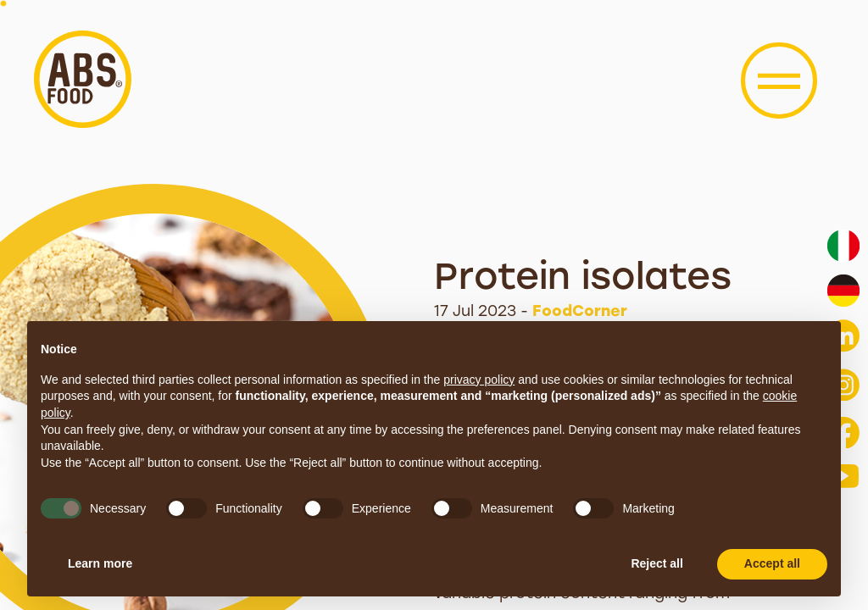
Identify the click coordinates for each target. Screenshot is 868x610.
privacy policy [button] (479, 380)
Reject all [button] (657, 563)
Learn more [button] (100, 563)
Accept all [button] (772, 563)
